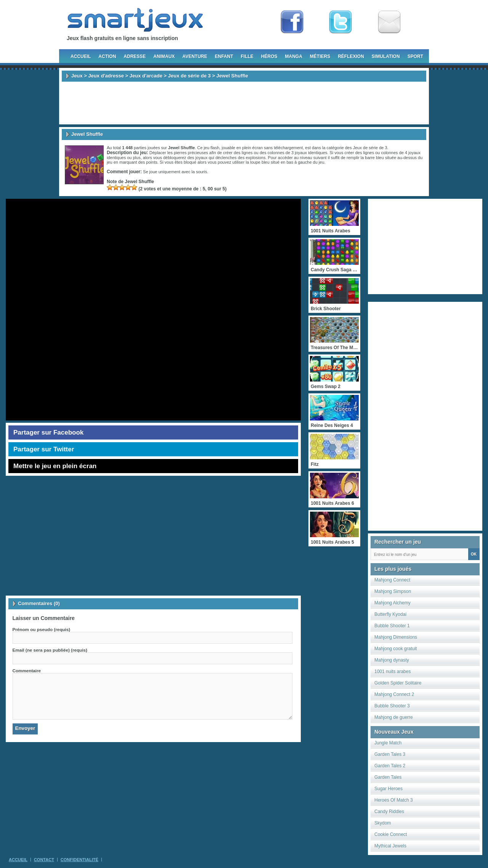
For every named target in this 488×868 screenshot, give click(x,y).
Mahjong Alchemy (392, 603)
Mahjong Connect (392, 580)
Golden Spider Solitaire (398, 683)
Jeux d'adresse (106, 76)
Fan (292, 22)
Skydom (383, 823)
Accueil (81, 56)
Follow (340, 22)
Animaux (164, 56)
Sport (415, 56)
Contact (44, 860)
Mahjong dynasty (392, 660)
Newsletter (389, 22)
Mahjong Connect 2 (394, 694)
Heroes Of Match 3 (394, 800)
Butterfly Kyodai (390, 614)
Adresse (135, 56)
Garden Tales (388, 777)
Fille (247, 56)
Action (107, 56)
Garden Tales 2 (390, 766)
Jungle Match (388, 743)
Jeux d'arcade (146, 76)
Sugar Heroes (388, 789)
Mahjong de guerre (394, 717)
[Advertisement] (244, 103)
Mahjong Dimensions (396, 637)
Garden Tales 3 (390, 754)
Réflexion (351, 56)
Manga (294, 56)
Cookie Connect (391, 834)
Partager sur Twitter (44, 449)
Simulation (386, 56)
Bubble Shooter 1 (392, 626)
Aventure (195, 56)
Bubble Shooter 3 (392, 706)
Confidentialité (79, 860)
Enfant (224, 56)
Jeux (77, 76)
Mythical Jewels (390, 846)
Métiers (320, 56)
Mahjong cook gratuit (396, 649)
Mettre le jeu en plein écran (55, 466)
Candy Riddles (389, 812)
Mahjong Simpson (393, 591)
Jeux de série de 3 (189, 76)
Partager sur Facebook (48, 432)
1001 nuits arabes (392, 672)
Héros (269, 56)
